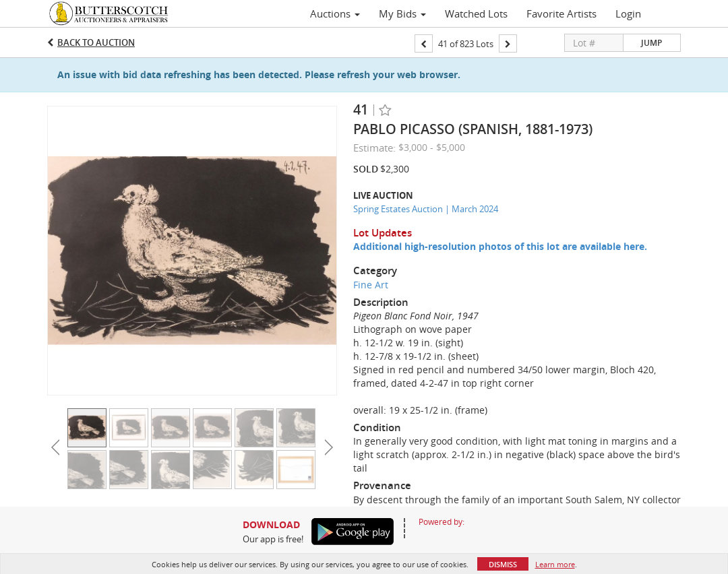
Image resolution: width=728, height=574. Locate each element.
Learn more (555, 564)
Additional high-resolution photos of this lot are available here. (500, 246)
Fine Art (371, 285)
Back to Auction (96, 42)
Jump (651, 43)
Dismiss (503, 564)
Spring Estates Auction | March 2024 (426, 209)
